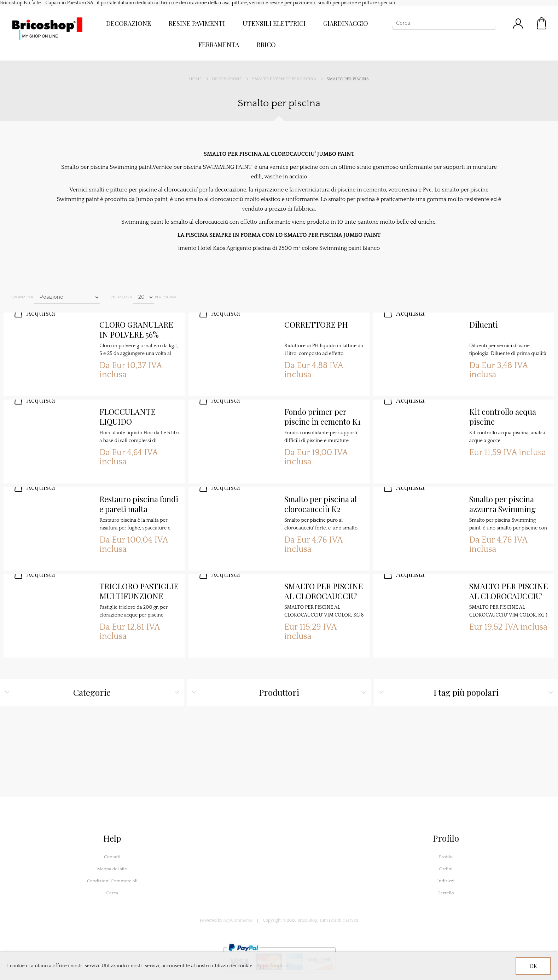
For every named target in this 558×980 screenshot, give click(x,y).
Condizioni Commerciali (112, 881)
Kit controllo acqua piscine (503, 417)
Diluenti (484, 325)
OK (533, 966)
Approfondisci (272, 966)
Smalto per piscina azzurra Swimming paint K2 (502, 504)
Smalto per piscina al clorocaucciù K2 (321, 504)
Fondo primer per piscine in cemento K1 (322, 417)
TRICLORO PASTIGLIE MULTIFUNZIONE (139, 591)
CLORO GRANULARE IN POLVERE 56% (136, 330)
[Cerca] (438, 23)
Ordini (446, 869)
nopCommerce (238, 920)
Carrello (542, 23)
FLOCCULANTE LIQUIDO (127, 417)
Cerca (112, 893)
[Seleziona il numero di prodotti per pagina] (144, 297)
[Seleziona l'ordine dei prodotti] (67, 297)
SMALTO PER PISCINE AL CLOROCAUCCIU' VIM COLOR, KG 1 (509, 591)
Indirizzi (446, 881)
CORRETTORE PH (316, 325)
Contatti (112, 857)
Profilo (446, 857)
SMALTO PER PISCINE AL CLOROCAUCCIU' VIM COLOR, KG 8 (324, 591)
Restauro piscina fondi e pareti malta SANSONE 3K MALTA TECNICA (139, 504)
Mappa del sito (112, 869)
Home (196, 79)
